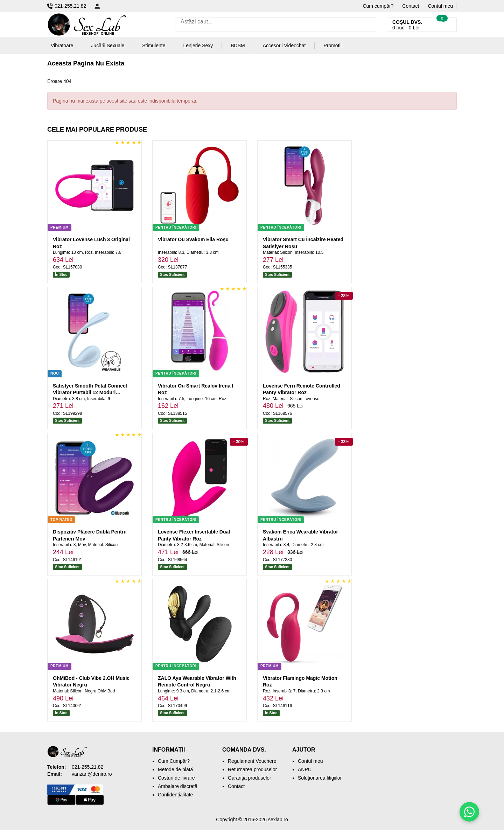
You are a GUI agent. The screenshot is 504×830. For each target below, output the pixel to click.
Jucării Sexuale (108, 46)
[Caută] (369, 25)
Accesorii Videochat (284, 46)
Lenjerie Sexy (198, 46)
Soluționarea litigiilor (320, 778)
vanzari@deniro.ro (92, 774)
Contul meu (440, 6)
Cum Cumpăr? (174, 761)
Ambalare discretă (178, 786)
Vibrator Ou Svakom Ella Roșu (193, 239)
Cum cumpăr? (378, 6)
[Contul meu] (99, 6)
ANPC (305, 769)
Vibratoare (62, 46)
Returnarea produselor (252, 769)
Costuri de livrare (176, 778)
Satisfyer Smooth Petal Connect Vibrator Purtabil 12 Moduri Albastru (90, 393)
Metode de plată (175, 769)
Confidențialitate (175, 795)
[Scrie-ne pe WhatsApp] (469, 812)
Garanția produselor (250, 778)
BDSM (238, 46)
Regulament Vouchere (252, 761)
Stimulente (154, 46)
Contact (411, 6)
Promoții (332, 46)
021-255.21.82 (67, 6)
